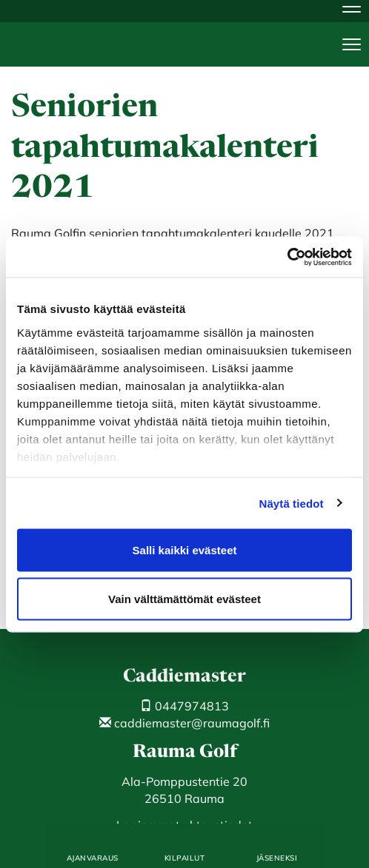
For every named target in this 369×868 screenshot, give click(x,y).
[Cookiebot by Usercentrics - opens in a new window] (287, 257)
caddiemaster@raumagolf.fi (184, 723)
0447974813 (184, 706)
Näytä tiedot (292, 503)
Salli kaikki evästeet (185, 550)
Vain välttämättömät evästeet (184, 598)
